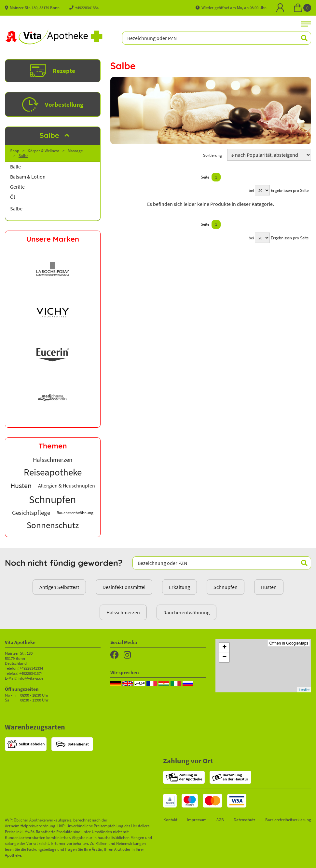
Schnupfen (226, 587)
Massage (75, 151)
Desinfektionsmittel (124, 587)
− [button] (224, 657)
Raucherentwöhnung (186, 612)
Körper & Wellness (43, 151)
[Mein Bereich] (280, 8)
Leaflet (304, 690)
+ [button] (224, 648)
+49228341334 (31, 668)
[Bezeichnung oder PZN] (217, 38)
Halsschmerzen (123, 612)
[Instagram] (127, 655)
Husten (269, 587)
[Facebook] (115, 655)
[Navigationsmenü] (306, 24)
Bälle (15, 167)
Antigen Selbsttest (59, 587)
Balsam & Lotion (28, 177)
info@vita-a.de (30, 678)
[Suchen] (301, 38)
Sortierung (213, 155)
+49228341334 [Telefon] (84, 7)
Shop (15, 151)
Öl (13, 197)
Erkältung (179, 587)
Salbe (23, 155)
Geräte (17, 187)
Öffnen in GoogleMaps (289, 643)
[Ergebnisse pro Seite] (262, 190)
